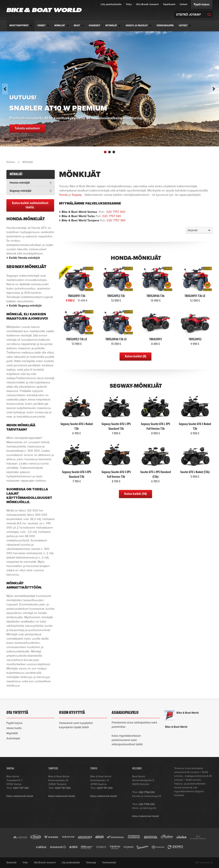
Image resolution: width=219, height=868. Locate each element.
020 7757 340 (112, 216)
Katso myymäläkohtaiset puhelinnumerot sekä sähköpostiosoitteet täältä (127, 740)
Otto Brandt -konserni (147, 4)
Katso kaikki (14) (135, 494)
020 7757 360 (116, 220)
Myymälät (12, 733)
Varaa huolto (14, 728)
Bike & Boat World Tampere (80, 220)
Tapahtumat (169, 4)
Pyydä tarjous (202, 4)
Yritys (129, 4)
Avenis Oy (208, 863)
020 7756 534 (147, 804)
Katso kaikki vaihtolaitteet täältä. (30, 205)
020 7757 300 (116, 212)
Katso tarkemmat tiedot (20, 796)
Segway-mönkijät (136, 386)
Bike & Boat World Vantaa (79, 212)
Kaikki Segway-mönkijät (25, 306)
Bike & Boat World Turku (78, 216)
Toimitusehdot (109, 863)
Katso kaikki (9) (135, 356)
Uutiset (183, 4)
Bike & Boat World (188, 713)
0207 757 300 (21, 788)
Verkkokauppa (165, 26)
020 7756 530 (147, 792)
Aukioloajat (13, 738)
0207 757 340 (105, 788)
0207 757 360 (63, 788)
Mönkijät (16, 174)
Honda (63, 195)
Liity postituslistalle (111, 4)
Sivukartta (11, 863)
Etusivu (11, 162)
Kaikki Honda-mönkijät (24, 258)
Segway (77, 195)
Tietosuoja (91, 863)
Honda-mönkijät (136, 258)
